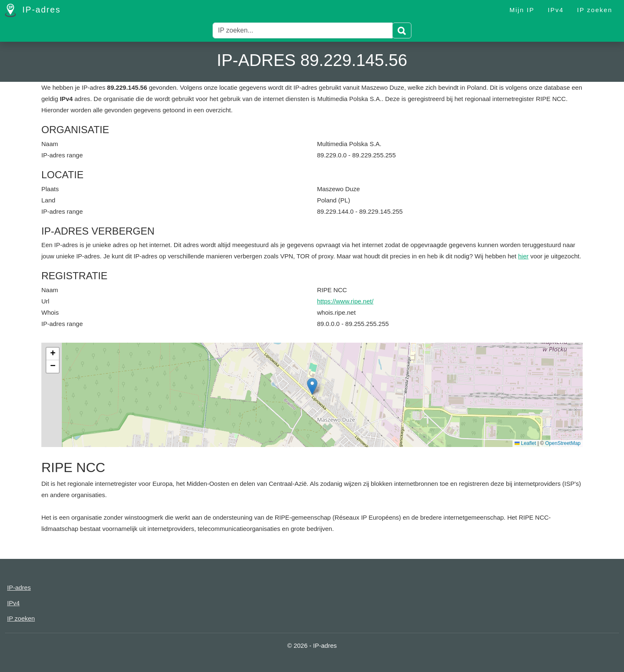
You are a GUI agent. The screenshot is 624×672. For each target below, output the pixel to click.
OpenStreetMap (563, 443)
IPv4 (556, 10)
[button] (312, 386)
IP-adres (33, 10)
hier (523, 256)
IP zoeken (595, 10)
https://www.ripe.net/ (345, 301)
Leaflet (525, 443)
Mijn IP (522, 10)
